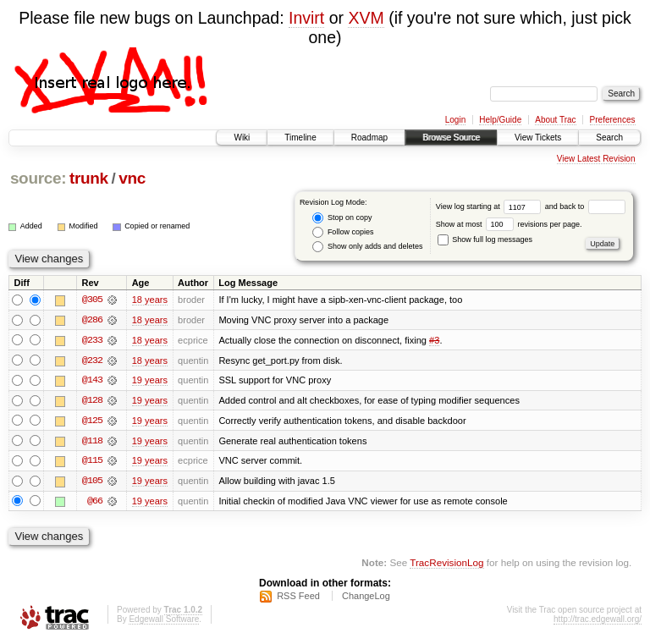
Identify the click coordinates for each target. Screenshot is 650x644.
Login (455, 120)
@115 (92, 462)
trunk (89, 178)
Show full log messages (485, 239)
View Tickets (538, 138)
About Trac (555, 120)
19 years (150, 381)
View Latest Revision (596, 159)
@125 (92, 421)
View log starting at (490, 206)
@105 (92, 482)
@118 (92, 442)
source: (38, 178)
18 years (150, 300)
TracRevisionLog (446, 564)
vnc (132, 178)
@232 (92, 361)
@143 (92, 381)
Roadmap (369, 138)
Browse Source (451, 138)
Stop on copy (342, 218)
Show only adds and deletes (367, 247)
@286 (92, 320)
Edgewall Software (164, 622)
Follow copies (343, 232)
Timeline (300, 138)
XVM (366, 18)
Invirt (306, 18)
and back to (585, 206)
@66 (95, 503)
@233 (92, 340)
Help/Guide (500, 120)
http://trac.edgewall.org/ (598, 622)
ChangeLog (366, 598)
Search (609, 138)
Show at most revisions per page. (509, 224)
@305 (92, 300)
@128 (92, 401)
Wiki (242, 138)
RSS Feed (298, 598)
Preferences (613, 120)
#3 (434, 340)
